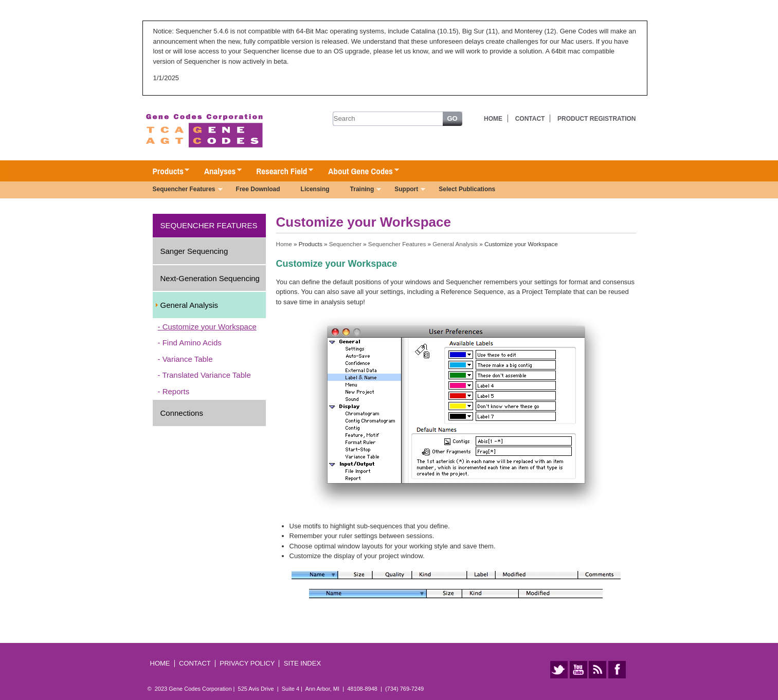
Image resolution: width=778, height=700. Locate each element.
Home (493, 119)
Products (166, 172)
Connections (182, 413)
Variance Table (188, 359)
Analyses (218, 172)
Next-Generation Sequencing (210, 278)
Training (361, 190)
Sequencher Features (183, 190)
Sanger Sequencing (194, 251)
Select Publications (467, 189)
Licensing (315, 189)
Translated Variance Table (206, 375)
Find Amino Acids (192, 343)
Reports (176, 391)
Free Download (258, 189)
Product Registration (596, 119)
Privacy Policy (247, 663)
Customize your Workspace (210, 327)
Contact (530, 119)
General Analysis (189, 305)
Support (405, 190)
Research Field (279, 172)
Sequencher (345, 244)
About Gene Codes (358, 172)
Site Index (302, 663)
